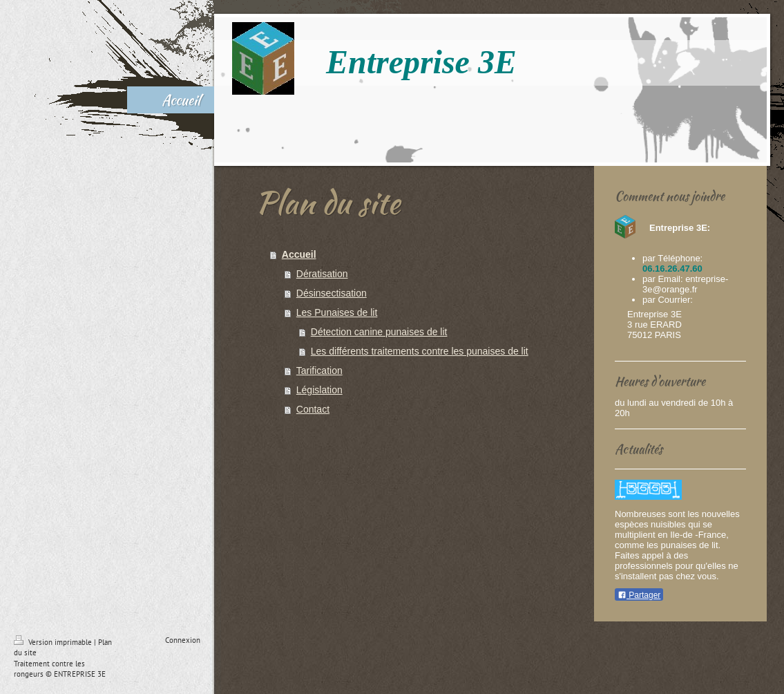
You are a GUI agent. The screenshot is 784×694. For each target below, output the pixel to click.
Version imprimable (54, 642)
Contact (313, 409)
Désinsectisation (332, 293)
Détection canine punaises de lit (379, 332)
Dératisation (322, 274)
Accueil (299, 254)
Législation (319, 390)
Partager (639, 595)
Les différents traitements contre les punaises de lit (420, 351)
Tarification (319, 371)
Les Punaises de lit (337, 312)
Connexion (183, 640)
